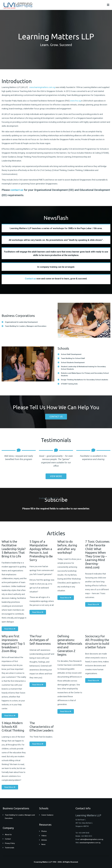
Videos (44, 836)
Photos (44, 831)
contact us (17, 190)
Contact (8, 839)
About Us (8, 835)
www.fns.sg (75, 101)
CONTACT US (56, 417)
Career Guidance (47, 815)
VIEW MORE (56, 476)
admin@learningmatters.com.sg (92, 839)
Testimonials (10, 848)
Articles (44, 840)
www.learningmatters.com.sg (42, 87)
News (43, 844)
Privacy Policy (10, 843)
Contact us (30, 279)
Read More (10, 629)
